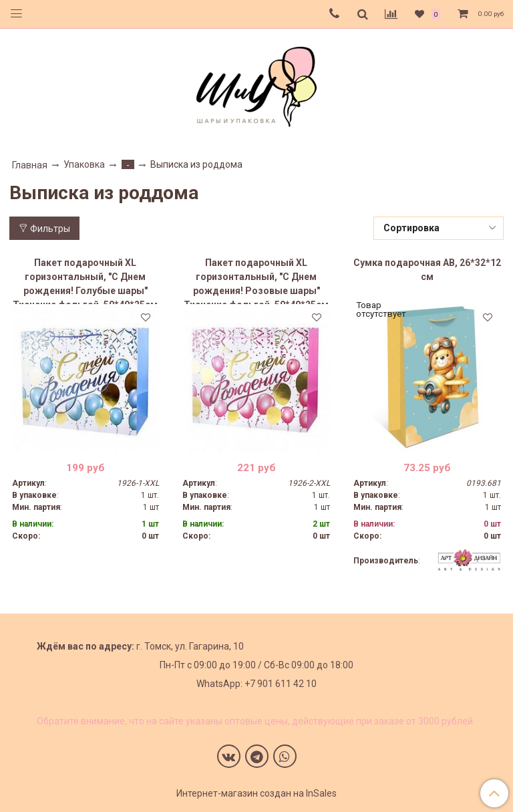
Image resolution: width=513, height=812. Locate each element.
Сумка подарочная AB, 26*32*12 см (427, 270)
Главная (30, 165)
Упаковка (84, 164)
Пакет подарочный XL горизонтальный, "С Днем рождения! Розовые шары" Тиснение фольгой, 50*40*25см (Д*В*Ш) (256, 281)
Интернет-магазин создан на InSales (256, 793)
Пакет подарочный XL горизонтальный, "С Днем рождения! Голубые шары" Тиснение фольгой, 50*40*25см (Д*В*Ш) (85, 281)
